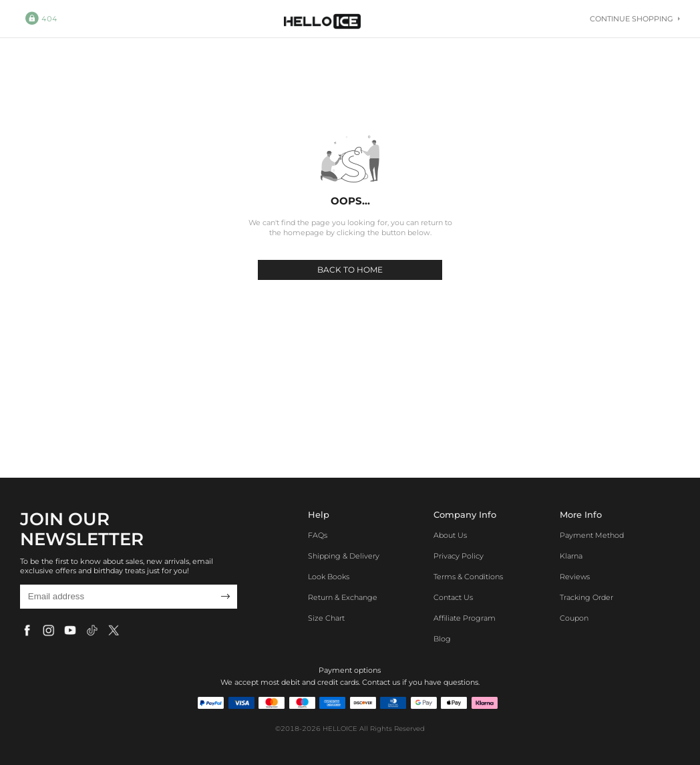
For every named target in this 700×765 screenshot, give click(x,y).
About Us (450, 535)
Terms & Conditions (468, 577)
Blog (442, 639)
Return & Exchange (343, 597)
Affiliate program (465, 618)
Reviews (575, 577)
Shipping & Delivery (344, 556)
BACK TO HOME (350, 270)
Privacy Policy (459, 556)
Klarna (571, 556)
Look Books (329, 577)
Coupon (574, 618)
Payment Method (592, 535)
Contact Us (453, 597)
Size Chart (326, 618)
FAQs (318, 535)
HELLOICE (340, 729)
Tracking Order (586, 597)
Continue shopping (635, 19)
